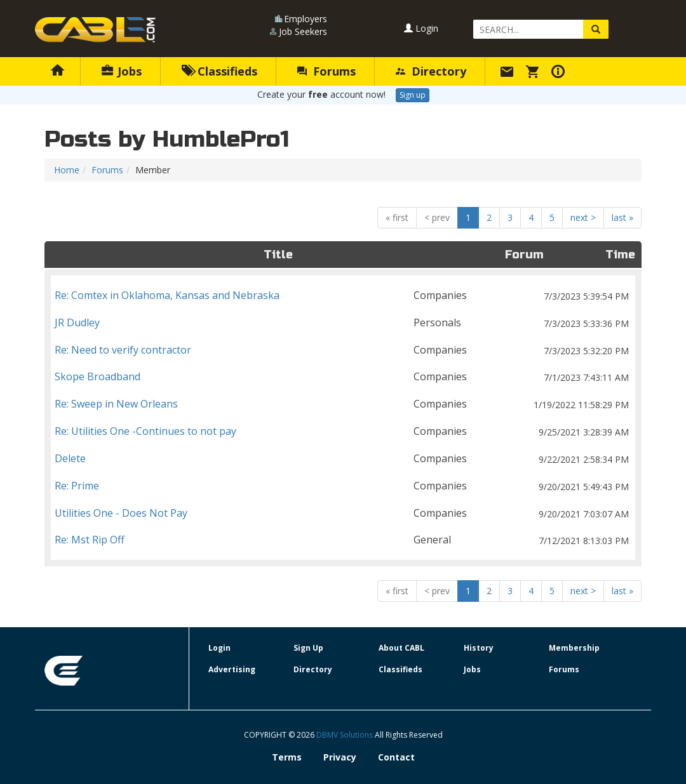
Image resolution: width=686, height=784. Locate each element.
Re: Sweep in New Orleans (343, 404)
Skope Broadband (343, 377)
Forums (326, 71)
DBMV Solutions (346, 735)
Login (421, 28)
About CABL (401, 648)
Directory (431, 71)
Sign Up (308, 648)
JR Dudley (343, 323)
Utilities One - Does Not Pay (343, 513)
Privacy (340, 757)
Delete (343, 459)
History (479, 648)
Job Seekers (303, 31)
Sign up (413, 95)
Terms (287, 757)
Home (67, 170)
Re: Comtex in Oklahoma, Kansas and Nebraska (343, 296)
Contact (396, 757)
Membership (574, 648)
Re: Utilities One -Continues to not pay (343, 431)
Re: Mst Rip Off (343, 540)
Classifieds (219, 71)
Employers (306, 19)
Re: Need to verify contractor (343, 350)
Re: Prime (343, 486)
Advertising (232, 669)
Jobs (122, 71)
